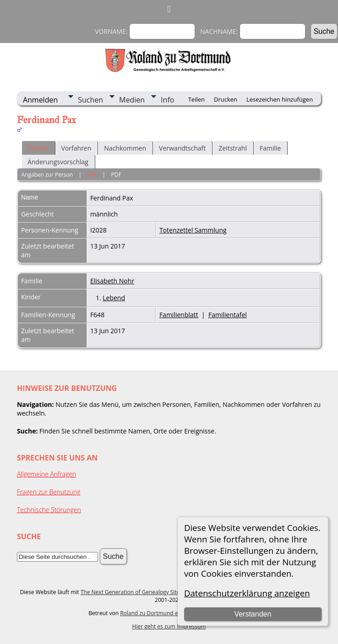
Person (38, 148)
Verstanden (253, 614)
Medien (132, 100)
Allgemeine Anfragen (47, 474)
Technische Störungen (49, 510)
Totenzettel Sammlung (193, 230)
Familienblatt (179, 315)
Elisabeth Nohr (112, 281)
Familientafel (228, 315)
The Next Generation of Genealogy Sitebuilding (141, 592)
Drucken (226, 99)
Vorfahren (76, 148)
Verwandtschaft (182, 148)
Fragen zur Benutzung (49, 492)
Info (167, 100)
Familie (270, 148)
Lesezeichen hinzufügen (280, 99)
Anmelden (40, 100)
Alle (92, 175)
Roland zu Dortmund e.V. (152, 613)
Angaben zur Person (47, 175)
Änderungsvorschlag (58, 162)
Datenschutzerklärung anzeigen (247, 593)
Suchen (90, 100)
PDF (116, 175)
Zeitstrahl (233, 148)
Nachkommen (125, 148)
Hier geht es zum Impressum (169, 626)
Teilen (196, 99)
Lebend (114, 298)
